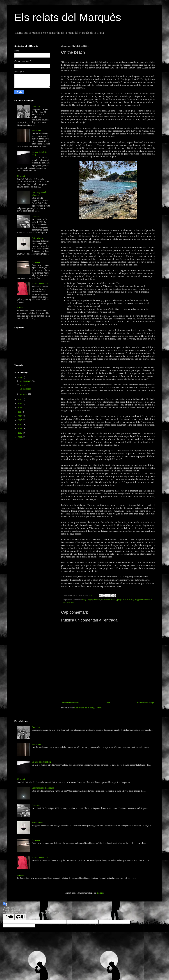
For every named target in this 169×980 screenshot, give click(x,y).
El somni (21, 176)
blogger (89, 600)
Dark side (36, 106)
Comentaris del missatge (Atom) (88, 708)
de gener (24, 394)
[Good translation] (9, 917)
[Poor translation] (20, 917)
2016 (20, 416)
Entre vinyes (37, 238)
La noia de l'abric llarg (42, 762)
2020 (20, 399)
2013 (20, 429)
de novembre (26, 381)
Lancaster (36, 217)
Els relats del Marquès (68, 17)
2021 (20, 377)
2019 (20, 404)
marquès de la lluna (109, 600)
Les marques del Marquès (39, 194)
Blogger (100, 893)
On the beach (25, 389)
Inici (108, 703)
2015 (20, 420)
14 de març (37, 130)
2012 (20, 433)
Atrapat (20, 308)
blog (84, 600)
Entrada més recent (70, 703)
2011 (20, 437)
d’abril (23, 385)
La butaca (36, 262)
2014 (20, 424)
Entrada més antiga (145, 703)
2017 (20, 412)
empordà (97, 600)
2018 (20, 408)
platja (119, 600)
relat (124, 600)
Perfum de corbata (40, 284)
